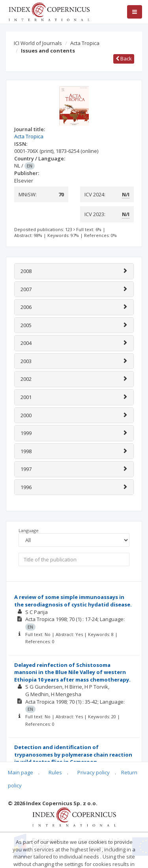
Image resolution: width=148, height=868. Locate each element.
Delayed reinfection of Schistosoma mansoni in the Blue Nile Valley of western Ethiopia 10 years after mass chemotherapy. (72, 672)
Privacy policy (94, 772)
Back (124, 58)
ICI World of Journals (38, 43)
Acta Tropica (85, 43)
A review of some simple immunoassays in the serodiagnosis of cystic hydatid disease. (73, 601)
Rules (55, 772)
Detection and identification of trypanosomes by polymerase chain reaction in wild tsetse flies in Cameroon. (73, 754)
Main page (21, 772)
